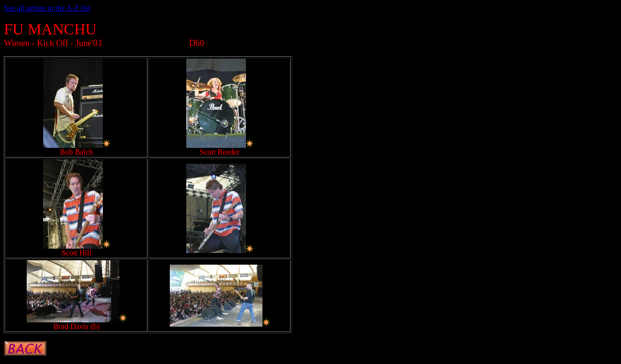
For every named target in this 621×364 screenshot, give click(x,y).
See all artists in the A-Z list (47, 8)
